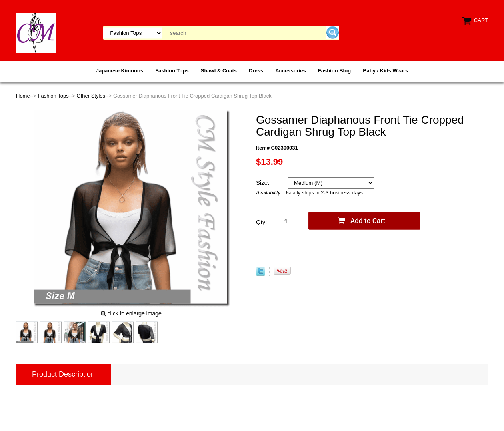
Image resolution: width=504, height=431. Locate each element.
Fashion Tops (172, 71)
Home (23, 96)
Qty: (262, 222)
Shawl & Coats (219, 71)
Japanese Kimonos (120, 71)
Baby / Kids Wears (385, 71)
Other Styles (91, 96)
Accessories (291, 71)
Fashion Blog (334, 71)
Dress (256, 71)
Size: (264, 183)
